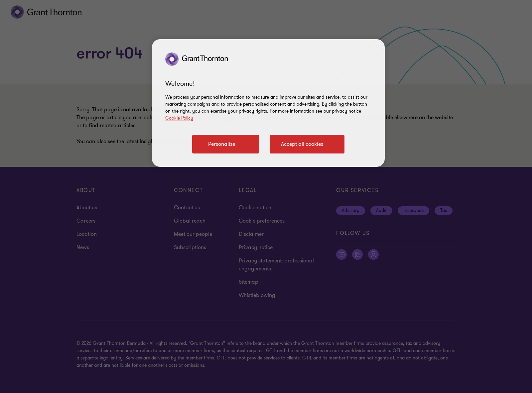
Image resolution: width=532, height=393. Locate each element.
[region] (268, 103)
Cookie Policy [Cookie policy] (179, 118)
